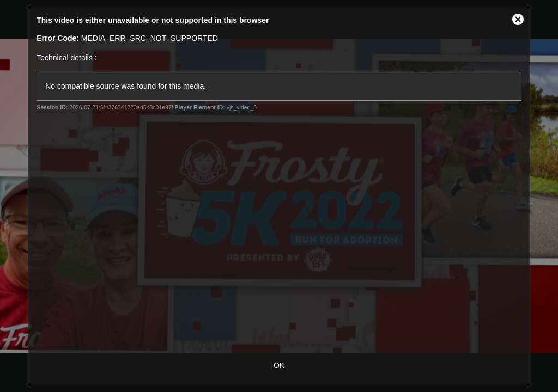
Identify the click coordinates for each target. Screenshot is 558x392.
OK (279, 365)
